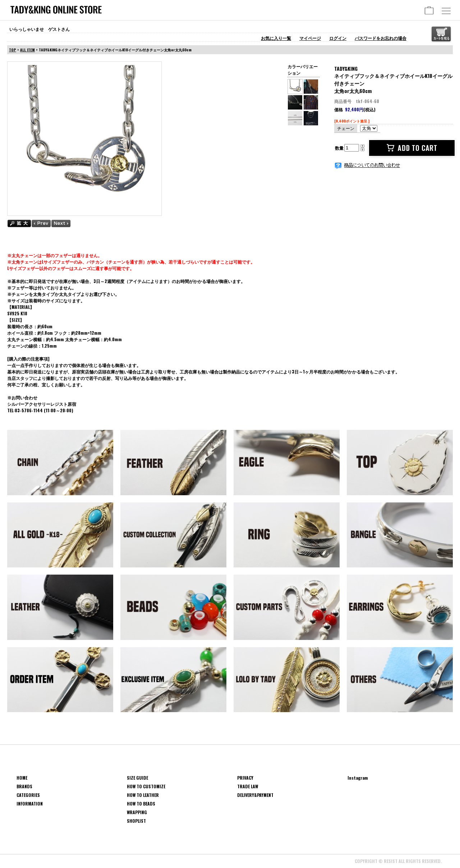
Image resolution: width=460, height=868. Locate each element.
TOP (13, 50)
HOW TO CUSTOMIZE (146, 786)
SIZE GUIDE (137, 778)
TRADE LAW (248, 786)
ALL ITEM (27, 50)
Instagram (358, 778)
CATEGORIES (28, 795)
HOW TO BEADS (141, 804)
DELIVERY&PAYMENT (255, 795)
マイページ (310, 38)
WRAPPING (137, 812)
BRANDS (24, 786)
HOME (22, 778)
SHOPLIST (136, 821)
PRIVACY (245, 778)
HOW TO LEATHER (143, 795)
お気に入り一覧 (276, 38)
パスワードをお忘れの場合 (381, 38)
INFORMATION (30, 804)
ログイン (338, 38)
